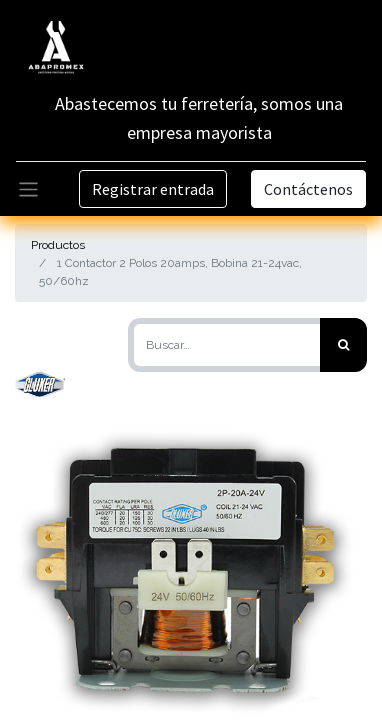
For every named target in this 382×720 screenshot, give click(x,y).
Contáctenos (308, 189)
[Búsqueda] (343, 345)
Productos (58, 245)
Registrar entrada (153, 189)
